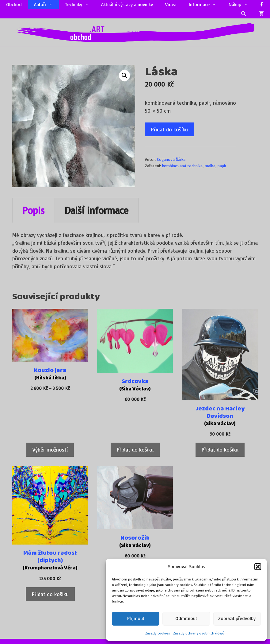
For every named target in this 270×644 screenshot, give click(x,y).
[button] (258, 567)
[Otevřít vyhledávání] (243, 14)
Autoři (46, 5)
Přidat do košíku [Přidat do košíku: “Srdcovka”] (135, 450)
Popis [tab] (34, 210)
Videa (171, 4)
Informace (206, 5)
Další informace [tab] (97, 210)
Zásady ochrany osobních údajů (199, 633)
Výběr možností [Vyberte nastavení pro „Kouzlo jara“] (50, 450)
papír (222, 166)
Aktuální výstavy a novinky (127, 4)
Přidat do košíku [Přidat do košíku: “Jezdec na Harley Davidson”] (220, 450)
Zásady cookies (158, 633)
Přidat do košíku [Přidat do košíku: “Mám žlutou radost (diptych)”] (50, 594)
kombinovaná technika (182, 166)
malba (210, 166)
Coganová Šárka (171, 159)
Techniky (80, 5)
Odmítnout (186, 618)
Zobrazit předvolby (237, 618)
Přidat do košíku (169, 129)
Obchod (14, 4)
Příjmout (136, 618)
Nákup (241, 5)
